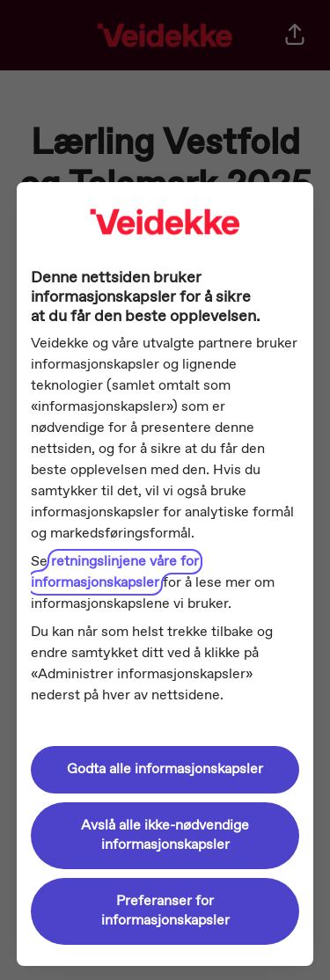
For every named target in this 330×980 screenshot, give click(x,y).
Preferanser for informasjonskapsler (165, 911)
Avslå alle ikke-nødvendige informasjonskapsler (165, 835)
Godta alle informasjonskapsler (165, 769)
